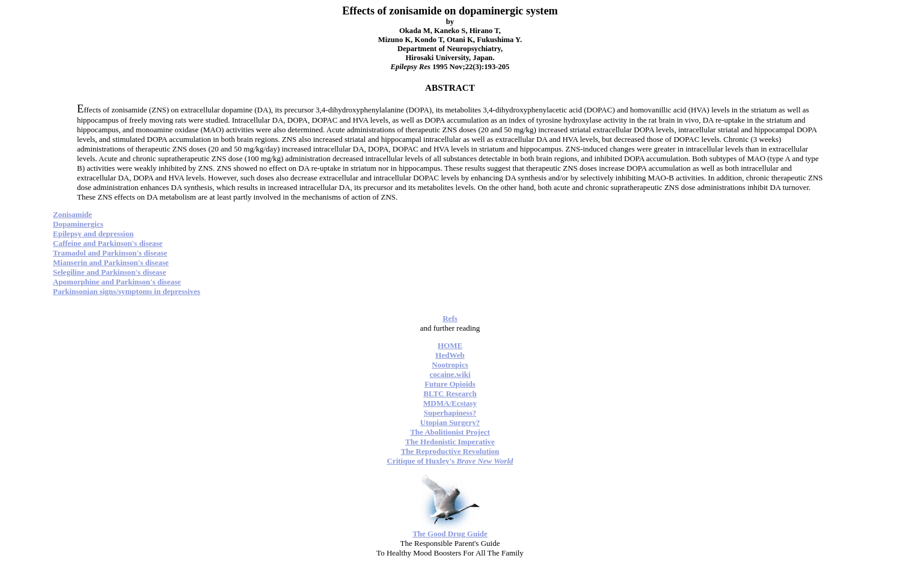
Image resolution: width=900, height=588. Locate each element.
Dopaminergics (78, 224)
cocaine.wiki (450, 374)
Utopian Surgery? (450, 422)
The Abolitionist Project (450, 432)
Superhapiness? (450, 413)
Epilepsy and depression (93, 234)
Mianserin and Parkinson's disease (111, 262)
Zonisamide (72, 214)
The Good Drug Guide (450, 534)
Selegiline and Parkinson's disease (109, 272)
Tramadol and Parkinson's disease (110, 253)
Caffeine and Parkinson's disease (108, 243)
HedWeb (450, 355)
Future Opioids (450, 384)
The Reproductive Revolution (450, 451)
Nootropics (450, 365)
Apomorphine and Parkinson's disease (117, 282)
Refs (450, 318)
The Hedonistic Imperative (450, 442)
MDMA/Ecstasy (450, 403)
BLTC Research (450, 394)
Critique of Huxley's (450, 461)
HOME (450, 345)
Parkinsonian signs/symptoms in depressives (127, 291)
